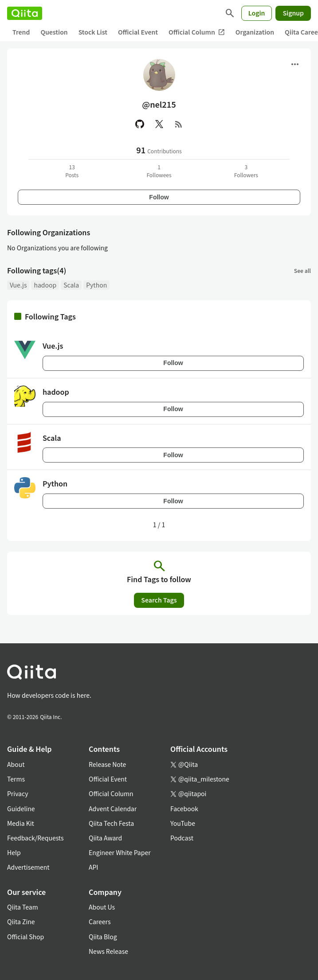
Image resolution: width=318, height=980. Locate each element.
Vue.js (18, 285)
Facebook (184, 809)
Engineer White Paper (120, 852)
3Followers (246, 171)
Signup (293, 13)
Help (14, 852)
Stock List (93, 32)
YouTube (183, 823)
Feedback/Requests (35, 838)
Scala (71, 285)
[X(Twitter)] (159, 124)
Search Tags (159, 600)
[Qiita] (25, 13)
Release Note (107, 764)
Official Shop (26, 937)
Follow (159, 197)
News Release (108, 951)
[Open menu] (295, 64)
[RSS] (179, 124)
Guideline (21, 809)
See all (302, 270)
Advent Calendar (113, 809)
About (16, 764)
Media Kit (21, 823)
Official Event (138, 32)
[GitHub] (140, 124)
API (93, 867)
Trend (21, 32)
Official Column (197, 32)
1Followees (159, 171)
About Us (102, 907)
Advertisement (28, 867)
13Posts (72, 171)
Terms (16, 779)
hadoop (45, 285)
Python (96, 285)
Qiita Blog (103, 937)
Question (54, 32)
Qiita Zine (21, 922)
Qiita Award (105, 838)
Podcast (182, 838)
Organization (255, 32)
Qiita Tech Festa (111, 823)
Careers (100, 922)
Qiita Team (23, 907)
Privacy (18, 793)
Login (257, 13)
